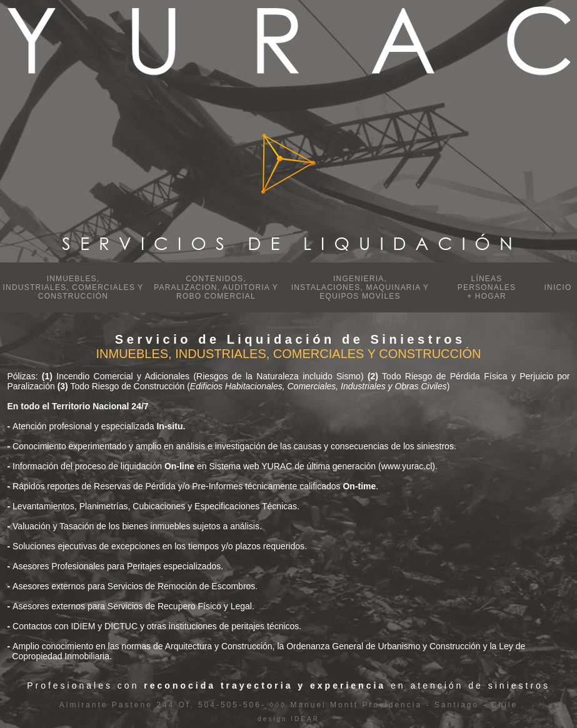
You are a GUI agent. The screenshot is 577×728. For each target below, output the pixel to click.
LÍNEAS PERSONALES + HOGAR (487, 287)
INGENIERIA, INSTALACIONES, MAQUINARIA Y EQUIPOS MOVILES (360, 287)
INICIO (558, 287)
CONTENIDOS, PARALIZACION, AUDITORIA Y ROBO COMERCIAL (216, 287)
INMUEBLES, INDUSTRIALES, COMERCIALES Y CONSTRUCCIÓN (73, 287)
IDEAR (304, 719)
